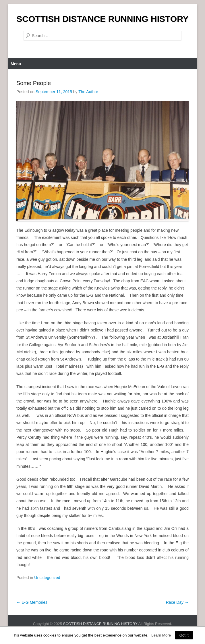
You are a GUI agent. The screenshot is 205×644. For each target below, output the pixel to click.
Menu (16, 64)
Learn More (161, 635)
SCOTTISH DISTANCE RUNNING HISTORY (102, 19)
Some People (34, 83)
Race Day (177, 602)
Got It (184, 635)
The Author (88, 92)
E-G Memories (32, 602)
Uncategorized (47, 578)
